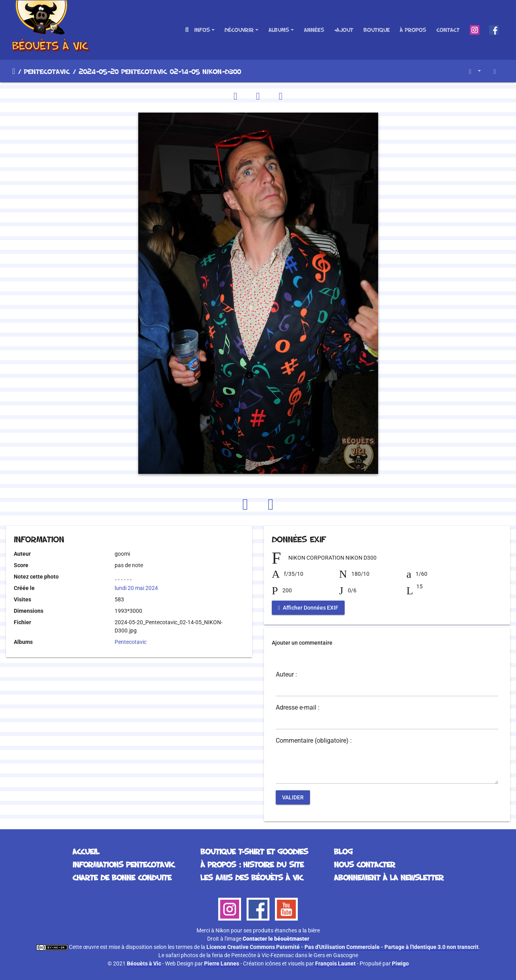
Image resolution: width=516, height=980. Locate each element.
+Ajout (344, 30)
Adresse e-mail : (298, 708)
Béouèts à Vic (144, 963)
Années (314, 30)
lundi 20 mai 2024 (136, 588)
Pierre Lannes (222, 963)
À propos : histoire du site (252, 864)
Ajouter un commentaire (302, 643)
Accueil (14, 71)
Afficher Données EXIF (308, 608)
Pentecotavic (47, 71)
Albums (279, 30)
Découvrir (239, 30)
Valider (293, 797)
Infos (202, 30)
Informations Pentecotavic (123, 864)
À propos (413, 30)
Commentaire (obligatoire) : (314, 741)
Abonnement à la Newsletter (389, 877)
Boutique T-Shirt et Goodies (254, 851)
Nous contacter (365, 864)
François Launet (335, 963)
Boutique (377, 30)
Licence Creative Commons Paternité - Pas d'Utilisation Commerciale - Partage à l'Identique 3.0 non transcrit (342, 947)
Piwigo (400, 963)
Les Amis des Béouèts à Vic (252, 877)
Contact (448, 30)
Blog (343, 851)
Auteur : (286, 675)
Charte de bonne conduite (122, 877)
